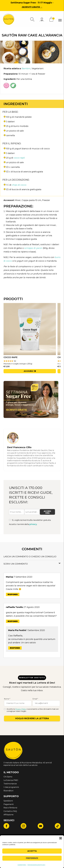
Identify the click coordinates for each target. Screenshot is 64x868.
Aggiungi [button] (29, 371)
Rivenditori (8, 791)
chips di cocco (19, 185)
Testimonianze (10, 784)
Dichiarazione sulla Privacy (36, 865)
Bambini (26, 69)
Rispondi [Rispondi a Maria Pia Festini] (15, 648)
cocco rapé (19, 158)
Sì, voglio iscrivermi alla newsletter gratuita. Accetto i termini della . (30, 522)
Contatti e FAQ (10, 811)
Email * (35, 699)
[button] (61, 838)
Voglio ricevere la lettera (32, 718)
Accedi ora (47, 512)
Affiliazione (8, 815)
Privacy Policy (21, 709)
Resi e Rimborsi (10, 808)
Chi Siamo (8, 777)
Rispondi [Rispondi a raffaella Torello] (13, 621)
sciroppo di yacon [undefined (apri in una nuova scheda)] (33, 248)
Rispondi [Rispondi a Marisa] (13, 594)
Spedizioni (8, 801)
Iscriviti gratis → (32, 7)
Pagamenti (9, 804)
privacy (33, 524)
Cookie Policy (22, 865)
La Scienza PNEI (11, 780)
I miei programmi (11, 787)
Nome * (7, 699)
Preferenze (32, 858)
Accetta (32, 851)
